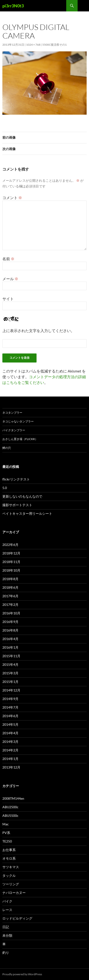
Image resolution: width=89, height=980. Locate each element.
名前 (8, 259)
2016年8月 (10, 630)
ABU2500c (10, 807)
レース (7, 910)
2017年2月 (10, 605)
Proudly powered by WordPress (22, 974)
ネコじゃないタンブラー (18, 421)
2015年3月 (10, 673)
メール (10, 279)
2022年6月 (10, 545)
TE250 (7, 841)
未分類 (7, 935)
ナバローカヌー (14, 893)
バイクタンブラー (14, 430)
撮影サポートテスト (17, 505)
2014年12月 (11, 690)
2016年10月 (11, 613)
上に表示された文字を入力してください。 (38, 331)
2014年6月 (10, 716)
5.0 (5, 488)
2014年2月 (10, 750)
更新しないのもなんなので (22, 496)
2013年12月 (11, 767)
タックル (9, 875)
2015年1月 (10, 682)
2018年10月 (11, 570)
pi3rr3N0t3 (13, 6)
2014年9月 (10, 699)
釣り (6, 953)
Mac (6, 824)
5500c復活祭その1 (54, 45)
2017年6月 (10, 596)
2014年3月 (10, 742)
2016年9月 (10, 622)
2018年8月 (10, 579)
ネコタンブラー (12, 413)
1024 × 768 (33, 45)
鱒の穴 (7, 448)
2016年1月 (10, 647)
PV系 (6, 833)
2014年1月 (10, 759)
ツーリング (11, 884)
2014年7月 (10, 707)
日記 (6, 927)
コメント (12, 198)
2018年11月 (11, 562)
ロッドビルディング (17, 918)
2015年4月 (10, 664)
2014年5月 (10, 724)
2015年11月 (11, 656)
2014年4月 (10, 733)
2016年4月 (10, 639)
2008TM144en (13, 798)
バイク (7, 901)
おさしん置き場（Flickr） (20, 439)
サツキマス (11, 867)
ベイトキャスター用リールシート (27, 513)
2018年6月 (10, 587)
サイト (8, 299)
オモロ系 (9, 858)
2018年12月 (11, 553)
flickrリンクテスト (16, 479)
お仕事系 (9, 850)
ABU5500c (10, 816)
